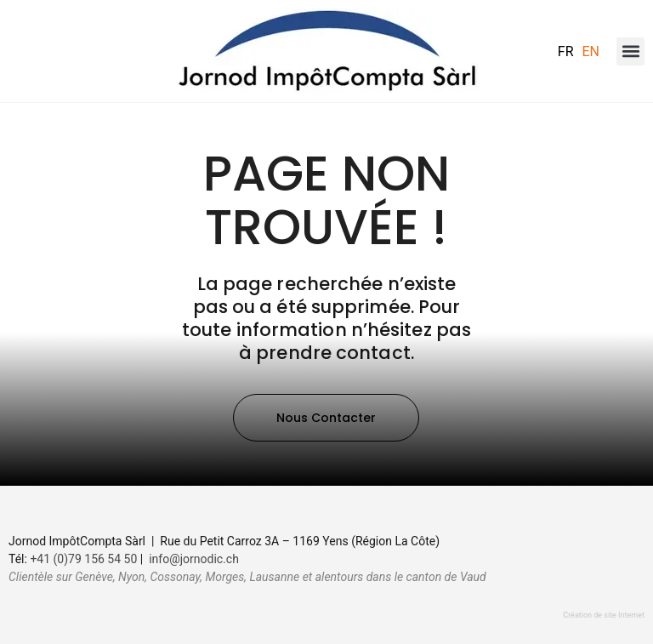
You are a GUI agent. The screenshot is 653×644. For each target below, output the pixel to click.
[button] (630, 51)
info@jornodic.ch (194, 559)
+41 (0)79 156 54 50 (83, 559)
